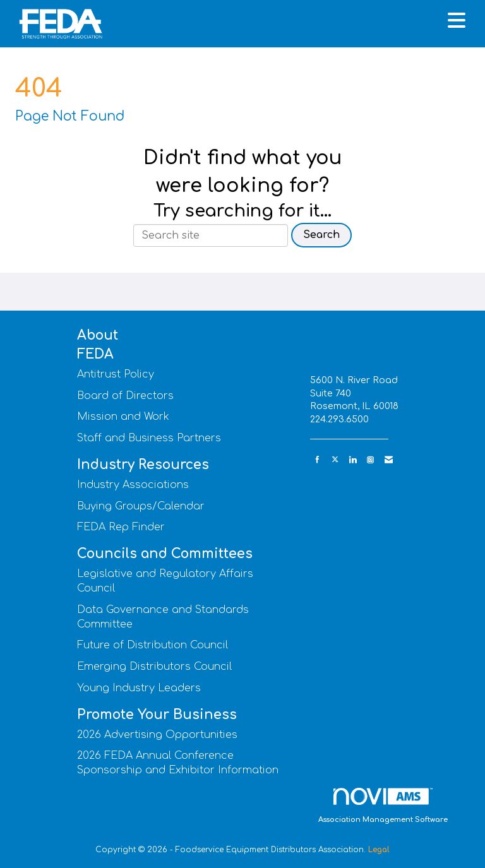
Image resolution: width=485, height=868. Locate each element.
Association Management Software (383, 806)
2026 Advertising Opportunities (157, 735)
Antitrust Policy (116, 374)
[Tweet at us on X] (335, 460)
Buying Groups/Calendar (141, 506)
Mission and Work (123, 417)
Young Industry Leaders (139, 688)
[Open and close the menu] (292, 21)
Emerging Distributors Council (154, 667)
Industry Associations (133, 485)
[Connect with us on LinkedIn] (353, 460)
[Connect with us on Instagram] (370, 460)
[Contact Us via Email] (389, 460)
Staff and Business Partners (149, 438)
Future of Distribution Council (153, 645)
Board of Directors (125, 396)
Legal (379, 850)
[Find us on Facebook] (317, 460)
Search (321, 235)
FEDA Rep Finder (121, 527)
